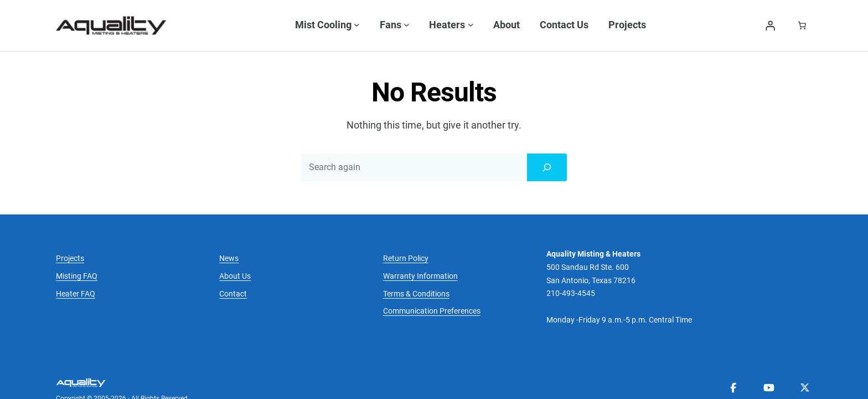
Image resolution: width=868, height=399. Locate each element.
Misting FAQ (77, 242)
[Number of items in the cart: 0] (802, 25)
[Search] (547, 134)
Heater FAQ (76, 260)
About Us (235, 242)
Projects (70, 225)
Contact (233, 260)
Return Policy (406, 225)
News (229, 225)
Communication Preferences (432, 278)
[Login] (770, 25)
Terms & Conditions (416, 260)
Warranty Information (420, 242)
